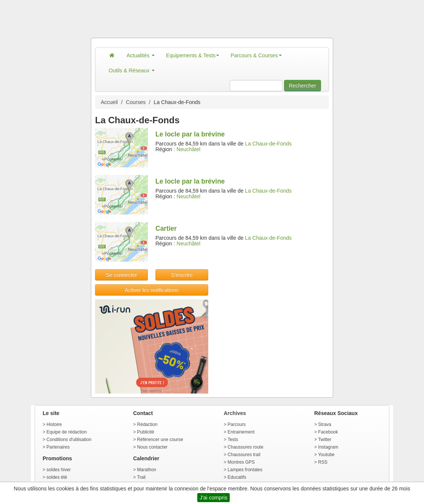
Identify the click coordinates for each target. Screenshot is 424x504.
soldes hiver (58, 470)
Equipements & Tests (193, 55)
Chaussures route (245, 447)
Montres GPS (241, 462)
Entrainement (241, 432)
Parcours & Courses (256, 55)
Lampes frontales (245, 470)
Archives (235, 413)
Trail (141, 477)
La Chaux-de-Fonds (268, 144)
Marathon (147, 470)
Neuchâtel (188, 149)
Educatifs (237, 477)
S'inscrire (182, 275)
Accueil (109, 102)
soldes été (57, 477)
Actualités (141, 55)
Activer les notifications (152, 290)
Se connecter (122, 275)
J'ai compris (213, 498)
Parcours (237, 424)
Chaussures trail (244, 455)
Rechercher (303, 86)
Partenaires (58, 447)
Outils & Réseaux (132, 70)
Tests (233, 440)
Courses (136, 102)
